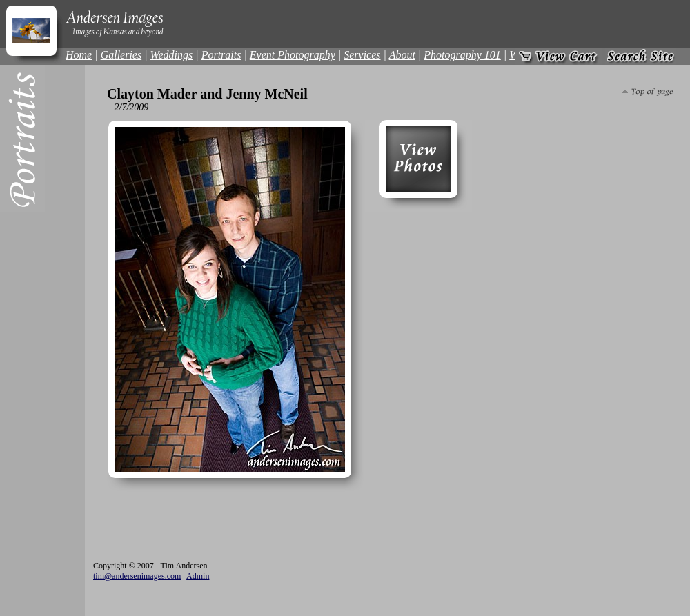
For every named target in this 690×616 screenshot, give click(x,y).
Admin (198, 576)
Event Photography (293, 55)
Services (362, 55)
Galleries (121, 55)
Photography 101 (462, 55)
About (402, 55)
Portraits (221, 55)
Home (79, 55)
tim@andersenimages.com (137, 576)
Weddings (172, 55)
